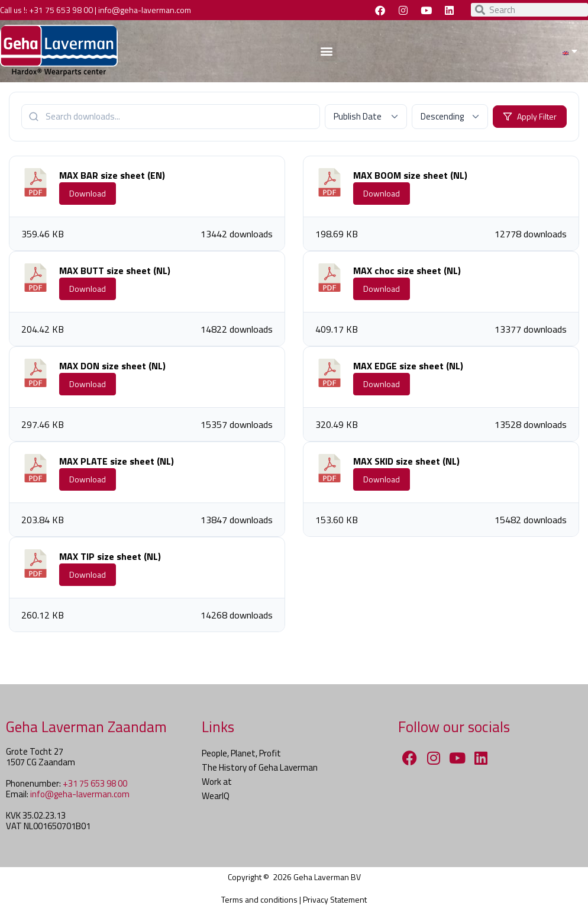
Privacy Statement (335, 899)
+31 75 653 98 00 (61, 10)
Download (88, 193)
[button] (327, 51)
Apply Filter (530, 116)
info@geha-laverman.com (145, 10)
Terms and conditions (259, 899)
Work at (217, 782)
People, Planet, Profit (241, 753)
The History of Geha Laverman (260, 767)
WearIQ (216, 796)
